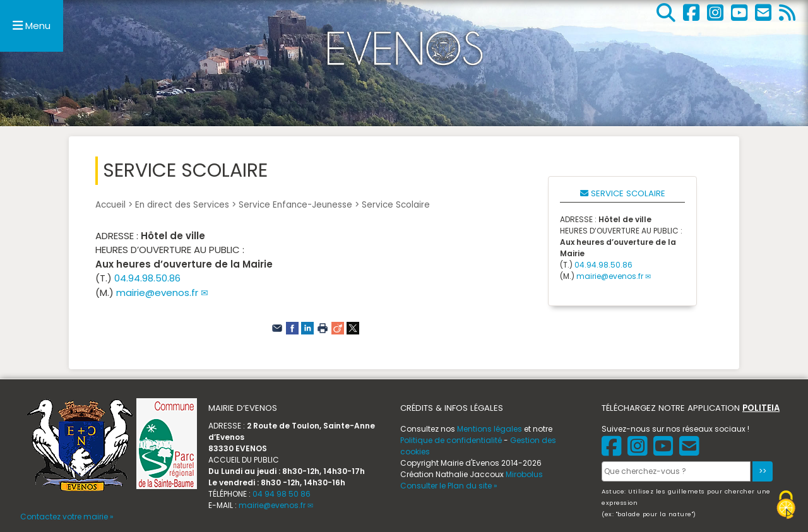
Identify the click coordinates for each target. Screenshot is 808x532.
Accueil (110, 205)
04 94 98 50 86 (282, 494)
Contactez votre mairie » (67, 517)
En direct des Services (182, 205)
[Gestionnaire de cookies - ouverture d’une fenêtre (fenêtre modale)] (786, 506)
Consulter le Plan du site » (449, 486)
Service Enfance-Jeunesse (295, 205)
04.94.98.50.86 (147, 278)
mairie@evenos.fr (157, 293)
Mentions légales (490, 429)
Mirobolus (524, 474)
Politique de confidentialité (451, 440)
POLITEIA (761, 408)
